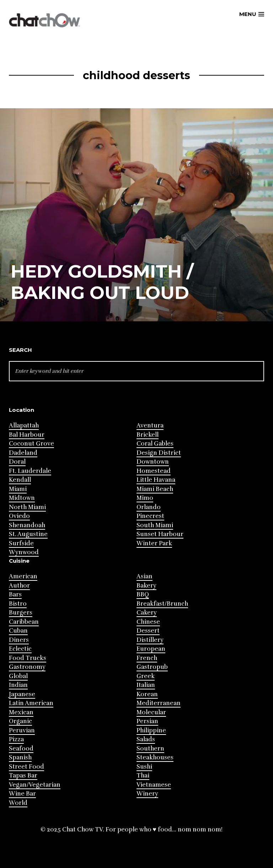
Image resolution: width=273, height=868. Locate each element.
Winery (147, 794)
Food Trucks (28, 658)
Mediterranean (159, 703)
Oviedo (19, 516)
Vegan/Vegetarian (35, 785)
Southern (150, 749)
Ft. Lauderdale (30, 471)
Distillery (150, 640)
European (151, 649)
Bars (15, 594)
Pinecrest (150, 516)
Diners (19, 640)
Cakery (147, 613)
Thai (143, 776)
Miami (18, 489)
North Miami (27, 507)
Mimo (145, 498)
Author (19, 586)
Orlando (149, 507)
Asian (144, 576)
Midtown (22, 498)
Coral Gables (155, 444)
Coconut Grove (31, 444)
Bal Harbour (27, 435)
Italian (146, 685)
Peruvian (22, 730)
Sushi (144, 767)
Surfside (21, 543)
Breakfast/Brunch (162, 604)
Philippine (151, 730)
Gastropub (152, 667)
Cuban (18, 631)
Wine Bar (22, 794)
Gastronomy (27, 667)
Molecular (151, 712)
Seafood (21, 749)
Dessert (148, 631)
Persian (147, 721)
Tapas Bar (23, 776)
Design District (159, 453)
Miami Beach (155, 489)
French (147, 658)
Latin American (31, 703)
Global (18, 676)
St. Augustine (28, 534)
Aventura (150, 425)
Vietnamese (154, 785)
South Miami (155, 525)
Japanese (22, 694)
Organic (20, 721)
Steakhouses (155, 757)
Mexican (21, 712)
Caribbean (24, 622)
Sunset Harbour (160, 534)
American (23, 576)
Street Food (26, 767)
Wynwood (24, 552)
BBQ (143, 594)
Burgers (21, 613)
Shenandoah (27, 525)
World (18, 803)
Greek (146, 676)
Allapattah (24, 425)
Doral (17, 462)
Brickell (148, 435)
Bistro (18, 604)
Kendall (20, 480)
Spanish (20, 757)
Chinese (148, 622)
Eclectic (20, 649)
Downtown (153, 462)
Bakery (146, 586)
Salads (146, 739)
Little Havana (156, 480)
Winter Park (154, 543)
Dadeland (23, 453)
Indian (18, 685)
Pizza (16, 739)
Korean (147, 694)
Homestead (154, 471)
